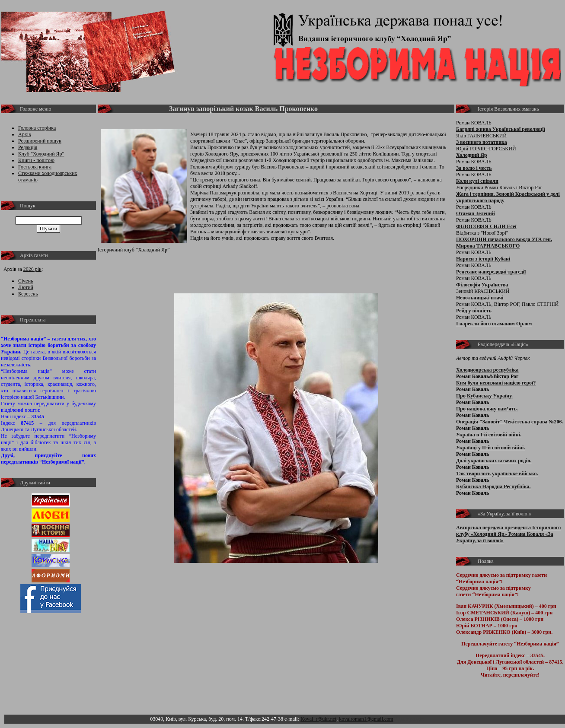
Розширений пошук (40, 141)
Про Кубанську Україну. (484, 396)
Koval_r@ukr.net (318, 719)
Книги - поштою (36, 160)
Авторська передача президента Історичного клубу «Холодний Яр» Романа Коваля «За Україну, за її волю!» (508, 534)
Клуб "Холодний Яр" (41, 154)
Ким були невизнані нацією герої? (496, 383)
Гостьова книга (35, 167)
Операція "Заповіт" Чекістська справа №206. (509, 422)
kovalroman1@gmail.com (366, 719)
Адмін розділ (409, 719)
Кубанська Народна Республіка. (493, 486)
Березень (28, 294)
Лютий (26, 287)
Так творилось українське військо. (497, 474)
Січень (26, 281)
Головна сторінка (37, 128)
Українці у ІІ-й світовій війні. (490, 448)
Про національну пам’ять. (487, 409)
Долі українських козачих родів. (494, 461)
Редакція (28, 147)
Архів (25, 134)
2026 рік (32, 269)
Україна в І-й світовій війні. (489, 435)
